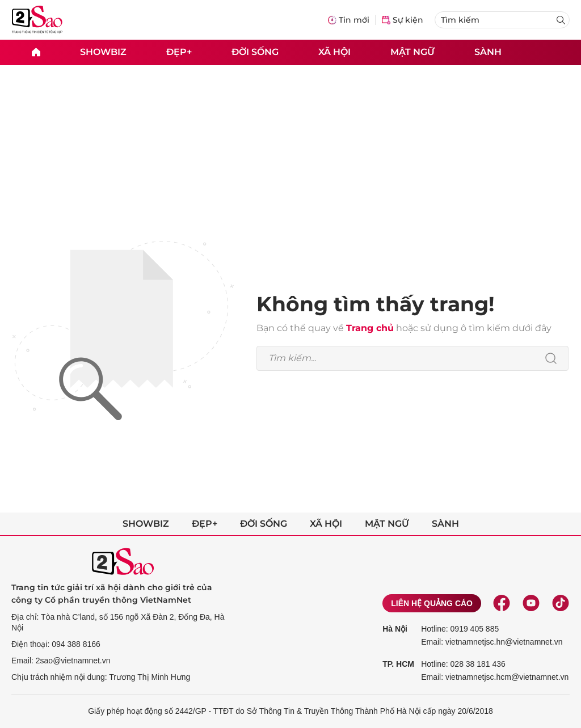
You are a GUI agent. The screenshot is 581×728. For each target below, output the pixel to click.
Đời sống (255, 52)
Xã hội (334, 52)
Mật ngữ (412, 52)
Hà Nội (395, 629)
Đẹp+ (179, 52)
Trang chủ (370, 328)
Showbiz (103, 52)
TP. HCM (398, 664)
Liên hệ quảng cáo (432, 603)
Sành (488, 52)
